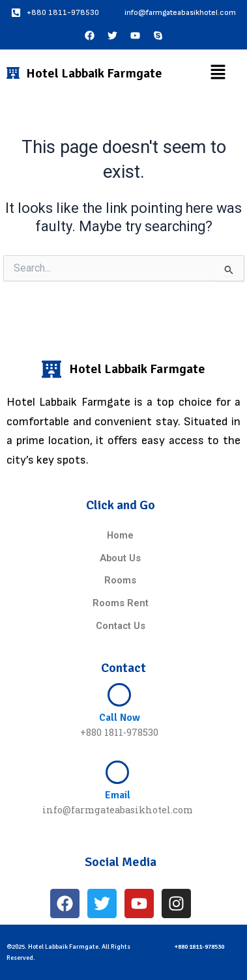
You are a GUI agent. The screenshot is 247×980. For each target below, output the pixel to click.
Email (118, 795)
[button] (218, 73)
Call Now (120, 718)
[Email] (117, 772)
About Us (120, 558)
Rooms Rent (121, 603)
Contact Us (121, 626)
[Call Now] (119, 695)
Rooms (120, 580)
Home (120, 535)
